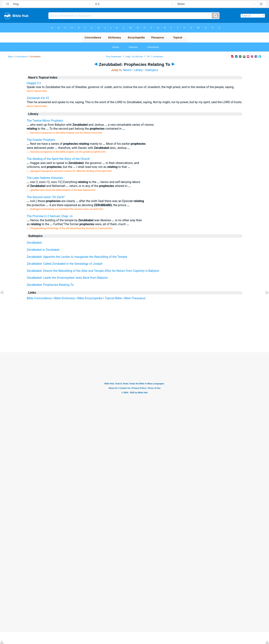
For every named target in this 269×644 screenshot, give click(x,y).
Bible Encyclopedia (90, 298)
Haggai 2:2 (34, 83)
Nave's (127, 70)
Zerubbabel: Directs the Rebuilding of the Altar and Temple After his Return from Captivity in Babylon (93, 271)
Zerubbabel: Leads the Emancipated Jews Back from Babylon (67, 278)
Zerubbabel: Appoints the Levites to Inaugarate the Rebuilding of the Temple (77, 257)
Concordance (21, 57)
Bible (10, 57)
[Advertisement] (134, 329)
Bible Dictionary (65, 298)
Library (138, 70)
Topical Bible (113, 298)
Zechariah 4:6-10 (38, 98)
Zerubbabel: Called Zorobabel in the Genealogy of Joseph (65, 264)
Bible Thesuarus (135, 298)
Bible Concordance (39, 298)
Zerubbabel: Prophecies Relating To (50, 285)
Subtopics (152, 70)
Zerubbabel (34, 243)
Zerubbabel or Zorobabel (43, 250)
